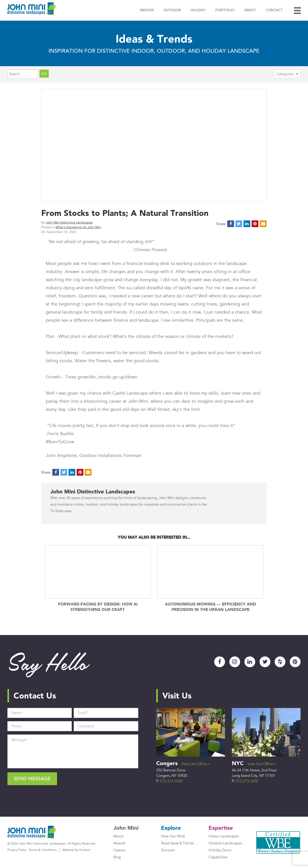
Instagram (235, 662)
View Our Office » (196, 764)
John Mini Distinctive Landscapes (69, 223)
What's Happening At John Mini (78, 227)
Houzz (280, 662)
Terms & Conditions (43, 850)
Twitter (265, 662)
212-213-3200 (171, 781)
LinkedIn (250, 662)
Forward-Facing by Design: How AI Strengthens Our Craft (98, 607)
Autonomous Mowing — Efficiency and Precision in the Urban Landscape (210, 607)
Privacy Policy (17, 850)
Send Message (32, 779)
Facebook (220, 662)
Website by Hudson (76, 850)
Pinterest (295, 662)
